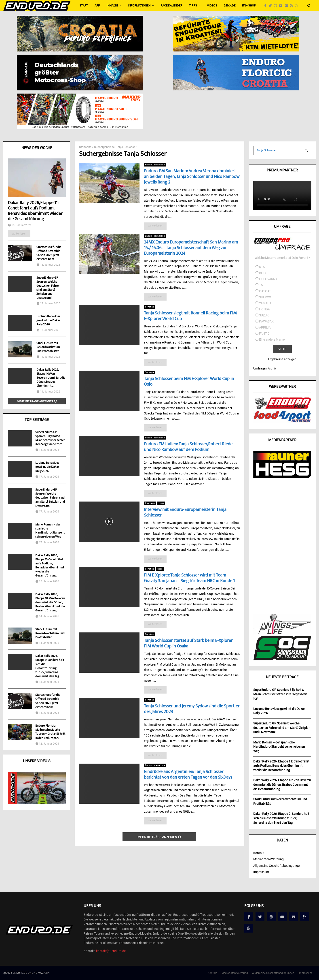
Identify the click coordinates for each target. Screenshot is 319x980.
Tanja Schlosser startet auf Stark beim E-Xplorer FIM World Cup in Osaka (188, 644)
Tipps (193, 5)
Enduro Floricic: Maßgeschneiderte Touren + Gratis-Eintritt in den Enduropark (50, 732)
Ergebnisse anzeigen (282, 359)
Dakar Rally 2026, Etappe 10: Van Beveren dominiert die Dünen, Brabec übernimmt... (51, 378)
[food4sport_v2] (282, 422)
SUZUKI (264, 315)
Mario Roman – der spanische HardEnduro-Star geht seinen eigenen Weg (50, 531)
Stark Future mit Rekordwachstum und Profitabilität (48, 347)
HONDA (264, 309)
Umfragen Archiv (265, 368)
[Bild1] (80, 19)
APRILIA (265, 327)
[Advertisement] (282, 547)
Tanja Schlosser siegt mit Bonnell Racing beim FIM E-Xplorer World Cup (190, 316)
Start (84, 5)
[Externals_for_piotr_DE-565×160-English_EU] (80, 58)
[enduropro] (282, 408)
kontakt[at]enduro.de (111, 951)
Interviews (150, 503)
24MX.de (230, 5)
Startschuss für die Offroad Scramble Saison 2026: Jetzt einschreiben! (49, 253)
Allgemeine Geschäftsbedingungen (277, 866)
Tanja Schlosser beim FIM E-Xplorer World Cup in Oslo (189, 382)
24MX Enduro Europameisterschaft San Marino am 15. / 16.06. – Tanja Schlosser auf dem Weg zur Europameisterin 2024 (191, 248)
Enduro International (155, 165)
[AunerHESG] (282, 477)
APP (97, 5)
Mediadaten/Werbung (268, 859)
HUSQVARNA (268, 279)
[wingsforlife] (282, 633)
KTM (262, 267)
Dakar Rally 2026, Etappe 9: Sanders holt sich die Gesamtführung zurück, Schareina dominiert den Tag (50, 666)
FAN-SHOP (249, 5)
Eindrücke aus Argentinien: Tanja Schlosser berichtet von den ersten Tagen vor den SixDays (188, 775)
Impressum (261, 872)
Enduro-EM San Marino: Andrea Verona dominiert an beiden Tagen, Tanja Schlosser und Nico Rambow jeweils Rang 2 (192, 177)
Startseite (85, 147)
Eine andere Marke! (272, 339)
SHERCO (265, 297)
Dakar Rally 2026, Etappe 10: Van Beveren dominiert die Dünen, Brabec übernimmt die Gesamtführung (50, 603)
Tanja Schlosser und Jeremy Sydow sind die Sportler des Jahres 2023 (192, 709)
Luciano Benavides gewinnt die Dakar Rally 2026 (48, 321)
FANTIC (264, 333)
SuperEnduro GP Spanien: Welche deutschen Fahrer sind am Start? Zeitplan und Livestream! (48, 288)
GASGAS (265, 291)
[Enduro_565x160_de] (236, 19)
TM (261, 285)
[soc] (282, 659)
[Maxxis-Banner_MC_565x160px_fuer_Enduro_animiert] (80, 96)
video (161, 503)
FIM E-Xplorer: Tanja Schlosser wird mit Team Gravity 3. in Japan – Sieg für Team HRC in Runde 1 (189, 578)
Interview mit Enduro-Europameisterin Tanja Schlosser (185, 513)
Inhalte (112, 5)
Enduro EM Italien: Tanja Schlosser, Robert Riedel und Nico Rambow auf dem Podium (189, 447)
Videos (212, 5)
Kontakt (259, 853)
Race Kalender (171, 5)
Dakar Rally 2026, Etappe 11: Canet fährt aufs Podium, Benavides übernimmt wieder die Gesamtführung (35, 211)
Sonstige (149, 307)
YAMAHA (265, 303)
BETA (263, 273)
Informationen (139, 5)
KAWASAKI (267, 321)
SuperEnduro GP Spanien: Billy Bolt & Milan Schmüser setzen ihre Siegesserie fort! (50, 439)
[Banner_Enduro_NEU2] (236, 58)
